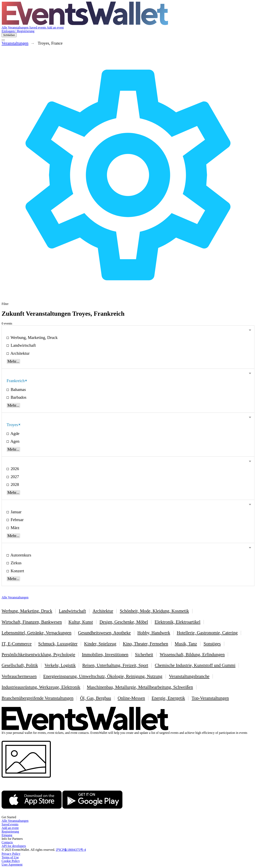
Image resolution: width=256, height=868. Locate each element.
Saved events (38, 27)
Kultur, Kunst (81, 622)
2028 (14, 484)
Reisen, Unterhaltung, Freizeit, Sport (115, 665)
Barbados (18, 397)
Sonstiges (212, 644)
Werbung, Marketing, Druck (34, 337)
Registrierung (10, 832)
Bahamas (18, 389)
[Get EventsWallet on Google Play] (92, 814)
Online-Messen (131, 698)
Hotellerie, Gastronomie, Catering (207, 633)
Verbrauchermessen (19, 676)
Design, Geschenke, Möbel (124, 622)
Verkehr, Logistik (60, 665)
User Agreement (12, 865)
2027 (14, 477)
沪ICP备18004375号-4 (71, 850)
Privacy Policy (11, 854)
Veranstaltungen (15, 43)
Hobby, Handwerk (154, 633)
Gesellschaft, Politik (20, 665)
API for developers (14, 846)
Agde (14, 433)
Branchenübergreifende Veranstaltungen (37, 698)
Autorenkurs (20, 555)
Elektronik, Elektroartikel (177, 622)
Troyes (13, 425)
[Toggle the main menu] (3, 40)
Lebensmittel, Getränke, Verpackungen (36, 633)
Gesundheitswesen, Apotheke (104, 633)
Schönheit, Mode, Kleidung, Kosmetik (154, 611)
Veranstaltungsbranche (189, 676)
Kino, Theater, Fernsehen (145, 644)
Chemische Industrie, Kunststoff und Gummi (195, 665)
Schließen (9, 35)
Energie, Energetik (168, 698)
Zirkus (16, 563)
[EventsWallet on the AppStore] (32, 814)
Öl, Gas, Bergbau (95, 698)
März (14, 528)
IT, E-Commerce (17, 644)
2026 (14, 469)
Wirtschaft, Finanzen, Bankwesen (32, 622)
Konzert (17, 571)
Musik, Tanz (186, 644)
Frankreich (17, 381)
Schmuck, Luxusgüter (58, 644)
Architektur (20, 353)
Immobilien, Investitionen (105, 655)
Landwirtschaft (23, 345)
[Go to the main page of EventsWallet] (85, 24)
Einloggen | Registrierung (18, 31)
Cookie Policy (11, 861)
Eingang (7, 835)
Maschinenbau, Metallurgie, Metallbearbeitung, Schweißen (140, 687)
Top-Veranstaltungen (210, 698)
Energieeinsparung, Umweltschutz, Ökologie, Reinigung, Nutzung (103, 676)
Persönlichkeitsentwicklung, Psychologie (38, 655)
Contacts (7, 842)
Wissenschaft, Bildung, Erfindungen (192, 655)
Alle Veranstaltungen (15, 27)
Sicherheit (144, 655)
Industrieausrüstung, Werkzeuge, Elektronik (41, 687)
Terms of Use (10, 857)
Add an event (55, 27)
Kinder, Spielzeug (100, 644)
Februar (17, 520)
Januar (15, 512)
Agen (14, 441)
